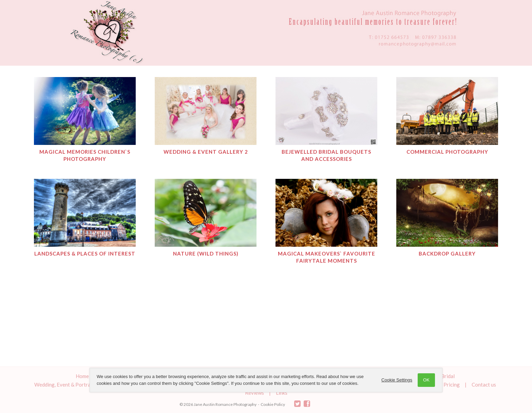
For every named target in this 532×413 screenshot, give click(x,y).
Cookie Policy (273, 404)
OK (426, 380)
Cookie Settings (397, 380)
